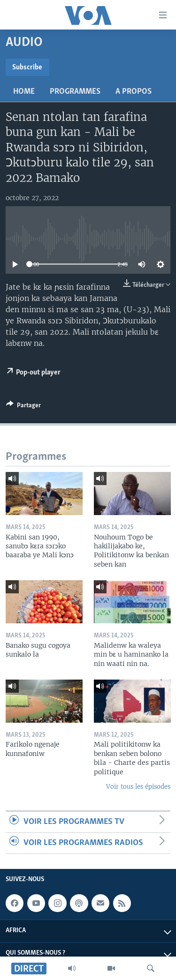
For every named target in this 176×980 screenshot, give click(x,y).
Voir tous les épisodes (138, 787)
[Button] (23, 407)
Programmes (75, 92)
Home (24, 92)
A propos (134, 92)
